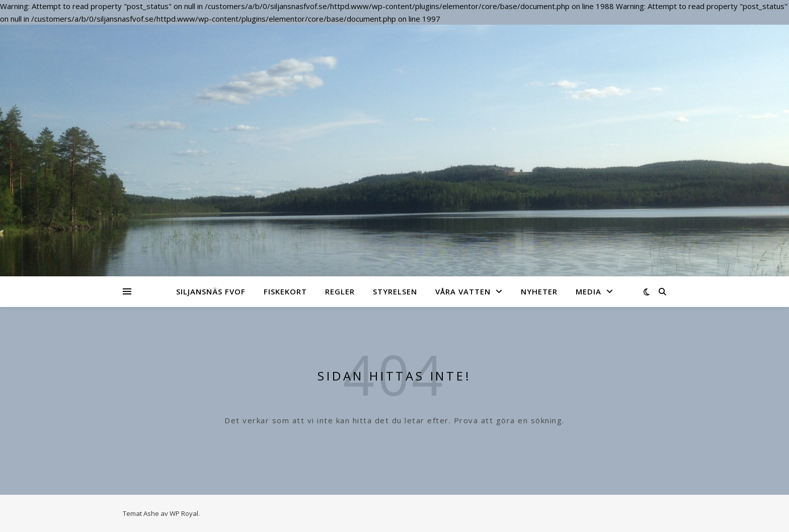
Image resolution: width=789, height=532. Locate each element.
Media (588, 291)
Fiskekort (285, 291)
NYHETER (539, 291)
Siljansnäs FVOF (211, 291)
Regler (340, 291)
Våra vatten (463, 291)
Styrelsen (395, 291)
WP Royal (184, 513)
